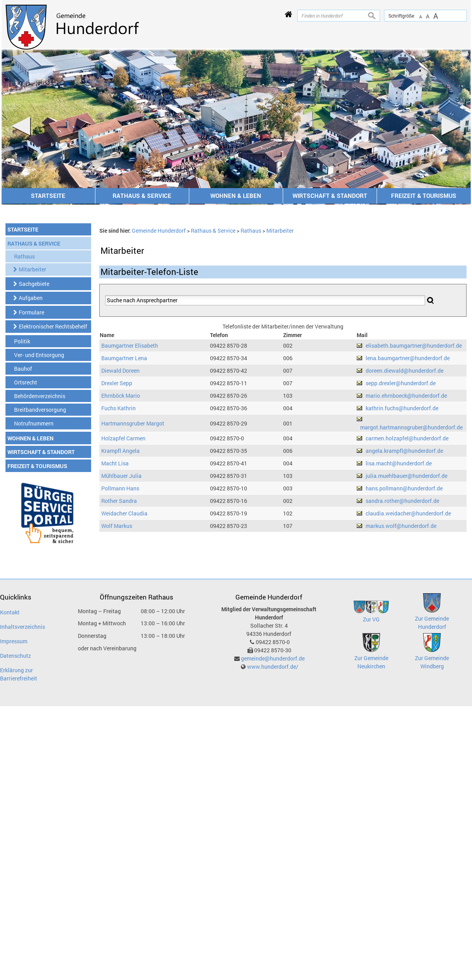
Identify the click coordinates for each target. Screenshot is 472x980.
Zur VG (371, 619)
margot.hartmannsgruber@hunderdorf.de (411, 427)
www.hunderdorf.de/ (273, 667)
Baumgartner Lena (124, 358)
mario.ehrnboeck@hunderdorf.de (406, 396)
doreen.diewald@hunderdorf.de (405, 371)
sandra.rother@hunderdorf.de (402, 501)
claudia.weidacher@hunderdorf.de (408, 513)
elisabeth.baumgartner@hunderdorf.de (414, 346)
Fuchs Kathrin (118, 408)
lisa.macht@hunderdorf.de (399, 463)
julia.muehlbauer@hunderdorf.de (406, 476)
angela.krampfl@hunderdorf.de (404, 451)
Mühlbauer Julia (121, 476)
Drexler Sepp (117, 383)
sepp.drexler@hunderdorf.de (401, 383)
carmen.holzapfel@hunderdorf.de (407, 438)
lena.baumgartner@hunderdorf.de (408, 358)
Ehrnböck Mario (121, 396)
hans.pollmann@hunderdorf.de (404, 488)
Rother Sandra (119, 501)
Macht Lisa (115, 463)
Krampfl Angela (120, 451)
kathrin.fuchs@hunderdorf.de (402, 408)
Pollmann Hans (120, 488)
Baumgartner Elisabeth (130, 346)
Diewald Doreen (120, 371)
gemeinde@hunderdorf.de (273, 658)
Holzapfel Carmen (123, 438)
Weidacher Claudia (124, 513)
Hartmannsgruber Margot (133, 423)
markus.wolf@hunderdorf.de (401, 526)
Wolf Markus (117, 526)
